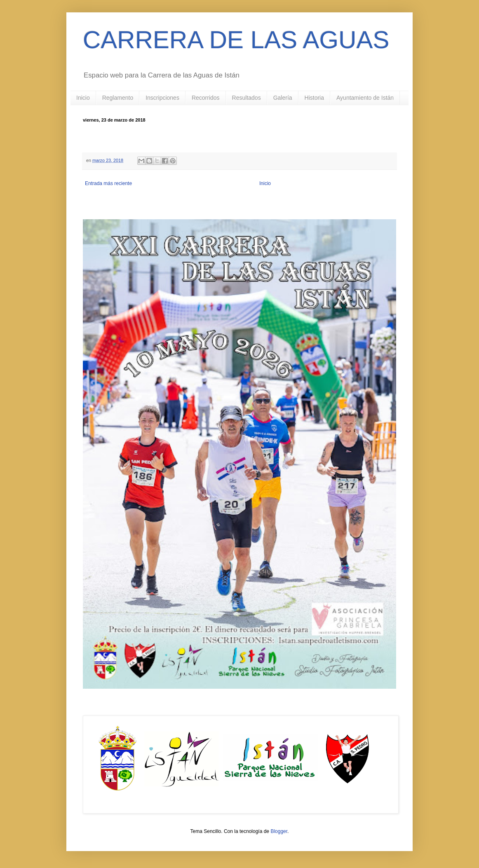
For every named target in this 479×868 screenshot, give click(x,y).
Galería (283, 98)
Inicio (83, 98)
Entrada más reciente (108, 183)
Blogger (279, 831)
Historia (314, 98)
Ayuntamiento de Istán (365, 98)
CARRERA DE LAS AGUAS (236, 40)
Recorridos (206, 98)
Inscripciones (162, 98)
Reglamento (118, 98)
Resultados (247, 98)
